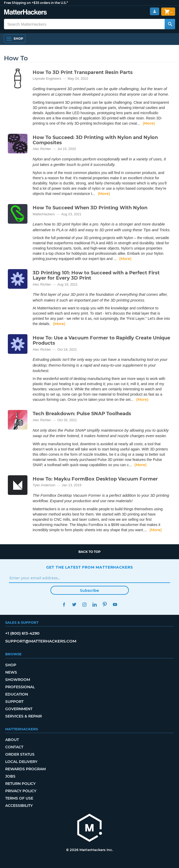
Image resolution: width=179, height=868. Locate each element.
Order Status (20, 754)
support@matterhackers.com (41, 641)
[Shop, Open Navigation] (15, 39)
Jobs (10, 776)
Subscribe (90, 591)
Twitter (74, 604)
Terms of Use (19, 798)
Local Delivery (21, 762)
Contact (14, 747)
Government (19, 709)
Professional (20, 687)
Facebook (64, 604)
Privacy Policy (21, 791)
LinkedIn (95, 604)
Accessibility (19, 806)
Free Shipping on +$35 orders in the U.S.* (36, 3)
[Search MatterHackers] (170, 24)
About (12, 740)
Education (17, 694)
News (11, 672)
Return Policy (20, 784)
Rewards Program (25, 769)
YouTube (115, 604)
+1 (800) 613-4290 (22, 633)
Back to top (90, 552)
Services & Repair (24, 716)
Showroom (18, 680)
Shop (11, 665)
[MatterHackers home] (90, 828)
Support (14, 702)
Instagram (85, 604)
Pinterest (105, 604)
